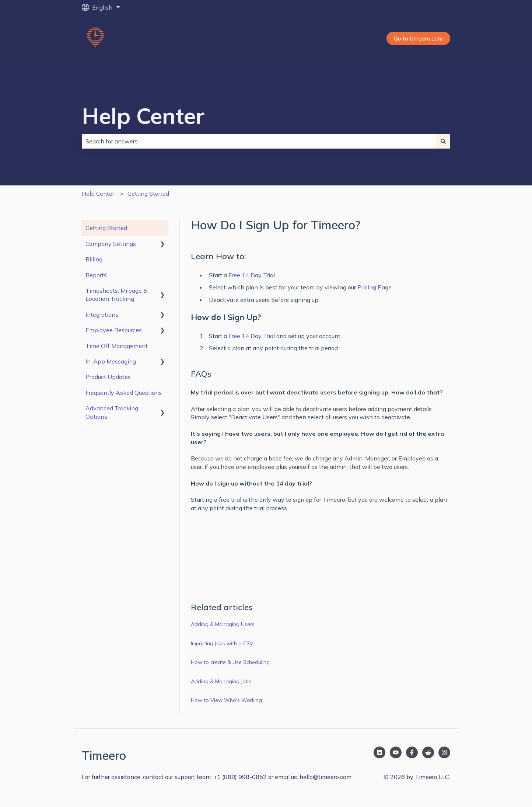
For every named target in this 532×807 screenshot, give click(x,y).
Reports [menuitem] (96, 275)
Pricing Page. (375, 287)
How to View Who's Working (226, 700)
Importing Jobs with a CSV (222, 643)
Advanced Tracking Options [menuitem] (112, 412)
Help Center (143, 116)
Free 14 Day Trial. (252, 275)
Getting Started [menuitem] (106, 228)
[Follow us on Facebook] (412, 752)
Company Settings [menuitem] (111, 244)
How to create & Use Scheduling (230, 662)
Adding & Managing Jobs (222, 681)
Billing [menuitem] (94, 259)
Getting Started (148, 194)
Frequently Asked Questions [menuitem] (124, 393)
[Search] (443, 141)
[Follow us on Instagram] (444, 752)
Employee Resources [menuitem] (114, 330)
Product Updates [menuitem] (108, 377)
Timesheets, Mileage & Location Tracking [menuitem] (116, 295)
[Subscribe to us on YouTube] (396, 752)
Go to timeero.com (418, 38)
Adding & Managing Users (223, 624)
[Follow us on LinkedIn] (379, 752)
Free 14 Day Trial (252, 336)
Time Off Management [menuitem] (117, 346)
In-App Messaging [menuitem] (111, 361)
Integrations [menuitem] (102, 314)
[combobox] (259, 141)
